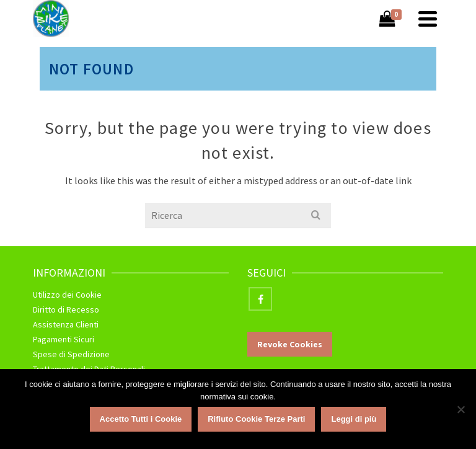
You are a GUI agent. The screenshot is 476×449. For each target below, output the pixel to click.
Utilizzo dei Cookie (67, 295)
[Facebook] (260, 299)
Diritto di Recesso (66, 309)
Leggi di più (354, 419)
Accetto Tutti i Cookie (141, 419)
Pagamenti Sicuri (64, 339)
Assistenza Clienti (66, 324)
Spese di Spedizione (71, 354)
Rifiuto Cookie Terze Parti (256, 419)
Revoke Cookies (290, 344)
